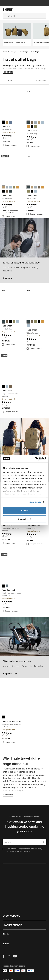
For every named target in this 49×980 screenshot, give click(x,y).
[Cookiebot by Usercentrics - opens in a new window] (35, 459)
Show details (35, 502)
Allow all (24, 510)
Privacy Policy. (36, 849)
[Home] (10, 9)
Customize (25, 519)
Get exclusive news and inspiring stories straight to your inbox (25, 827)
